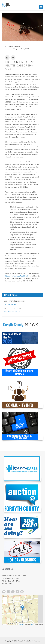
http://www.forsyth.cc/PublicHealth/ (17, 276)
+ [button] (5, 598)
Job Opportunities (10, 304)
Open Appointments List (12, 312)
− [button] (5, 602)
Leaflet (21, 624)
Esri (32, 624)
